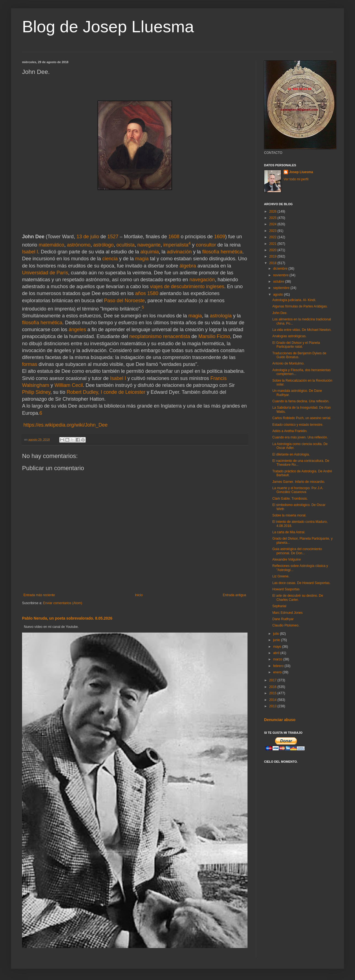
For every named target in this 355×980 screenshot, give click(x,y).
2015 (273, 693)
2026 (273, 211)
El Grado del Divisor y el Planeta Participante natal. (296, 345)
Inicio (139, 595)
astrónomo (79, 245)
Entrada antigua (234, 595)
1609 (220, 237)
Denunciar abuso (280, 720)
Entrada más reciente (39, 595)
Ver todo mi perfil (296, 179)
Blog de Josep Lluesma (108, 27)
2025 (273, 218)
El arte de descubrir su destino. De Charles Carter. (298, 598)
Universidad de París (45, 273)
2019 (273, 256)
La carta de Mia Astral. (289, 532)
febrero (279, 666)
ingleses (215, 286)
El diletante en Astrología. (291, 454)
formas (30, 364)
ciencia (110, 259)
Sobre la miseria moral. (289, 515)
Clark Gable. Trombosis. (290, 499)
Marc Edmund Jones (287, 613)
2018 (273, 263)
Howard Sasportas (286, 589)
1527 (113, 237)
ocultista (125, 245)
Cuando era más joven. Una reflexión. (300, 437)
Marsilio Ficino (214, 336)
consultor (206, 245)
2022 (273, 237)
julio (277, 634)
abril (277, 653)
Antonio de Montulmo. (288, 363)
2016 (273, 687)
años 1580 (147, 293)
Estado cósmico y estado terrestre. (298, 425)
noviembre (281, 275)
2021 (273, 244)
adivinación (179, 252)
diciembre (281, 269)
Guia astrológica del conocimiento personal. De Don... (297, 551)
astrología (221, 316)
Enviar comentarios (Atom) (63, 603)
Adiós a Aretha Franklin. (290, 431)
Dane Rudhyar (283, 619)
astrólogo (103, 245)
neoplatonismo (145, 336)
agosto (279, 294)
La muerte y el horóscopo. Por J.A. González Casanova (298, 490)
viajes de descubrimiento (177, 286)
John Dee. (280, 313)
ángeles (77, 330)
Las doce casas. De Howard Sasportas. (301, 583)
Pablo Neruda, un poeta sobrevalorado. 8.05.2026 (67, 618)
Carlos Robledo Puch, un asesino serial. (302, 418)
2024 (273, 224)
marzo (278, 659)
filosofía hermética (222, 252)
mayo (278, 647)
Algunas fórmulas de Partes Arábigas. (300, 306)
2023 (273, 231)
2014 (273, 700)
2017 (273, 680)
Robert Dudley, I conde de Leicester (106, 392)
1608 (174, 237)
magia (142, 259)
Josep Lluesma (301, 172)
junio (277, 640)
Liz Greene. (281, 576)
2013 (273, 706)
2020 (273, 250)
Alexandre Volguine (287, 559)
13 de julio (88, 237)
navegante (149, 245)
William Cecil (68, 385)
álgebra (188, 266)
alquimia (150, 252)
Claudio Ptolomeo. (286, 625)
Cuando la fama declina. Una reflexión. (301, 401)
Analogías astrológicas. (289, 336)
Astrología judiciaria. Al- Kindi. (294, 300)
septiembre (282, 288)
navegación (202, 280)
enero (278, 672)
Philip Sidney (36, 392)
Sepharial (279, 606)
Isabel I (30, 252)
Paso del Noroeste (124, 301)
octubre (279, 282)
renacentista (176, 336)
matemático (51, 245)
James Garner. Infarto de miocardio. (299, 482)
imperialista (176, 245)
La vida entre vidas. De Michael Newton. (302, 330)
